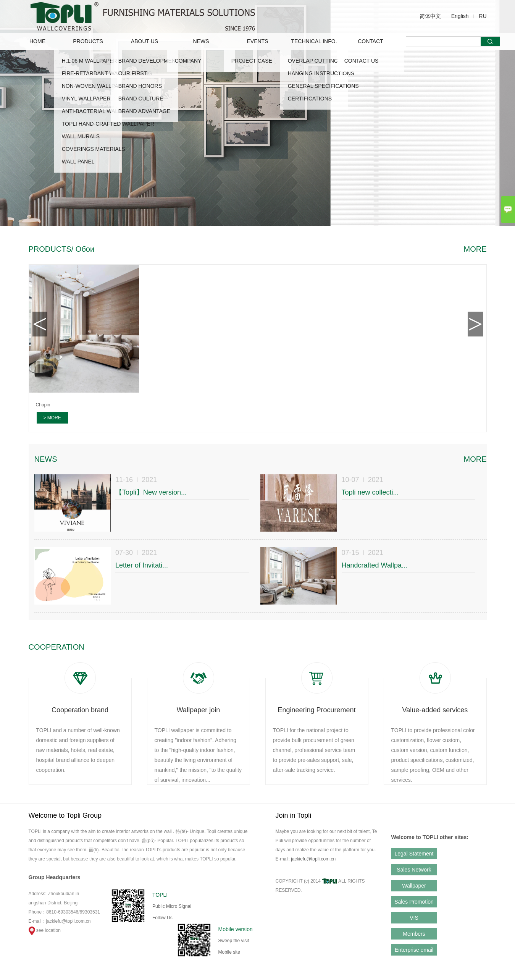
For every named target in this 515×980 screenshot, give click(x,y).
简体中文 (430, 16)
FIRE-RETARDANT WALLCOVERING (107, 73)
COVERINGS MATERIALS (94, 149)
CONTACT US (362, 61)
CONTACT (371, 41)
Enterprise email (414, 950)
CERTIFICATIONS (310, 99)
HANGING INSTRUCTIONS (321, 73)
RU (483, 16)
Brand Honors (140, 86)
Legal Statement (414, 854)
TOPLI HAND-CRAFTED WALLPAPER (108, 124)
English (460, 16)
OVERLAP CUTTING (313, 61)
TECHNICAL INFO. (314, 41)
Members (414, 934)
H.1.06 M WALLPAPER (90, 61)
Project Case (252, 61)
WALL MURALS (81, 136)
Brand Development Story (158, 61)
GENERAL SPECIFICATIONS (323, 86)
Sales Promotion (414, 902)
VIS (414, 918)
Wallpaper (414, 886)
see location (45, 930)
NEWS (201, 41)
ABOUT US (144, 41)
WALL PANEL (78, 162)
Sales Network (414, 870)
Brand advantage (144, 111)
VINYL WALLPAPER (86, 99)
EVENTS (257, 41)
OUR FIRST (133, 73)
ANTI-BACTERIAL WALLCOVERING (106, 111)
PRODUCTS (88, 41)
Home (37, 41)
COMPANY (188, 61)
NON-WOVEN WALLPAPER (96, 86)
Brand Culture (141, 99)
